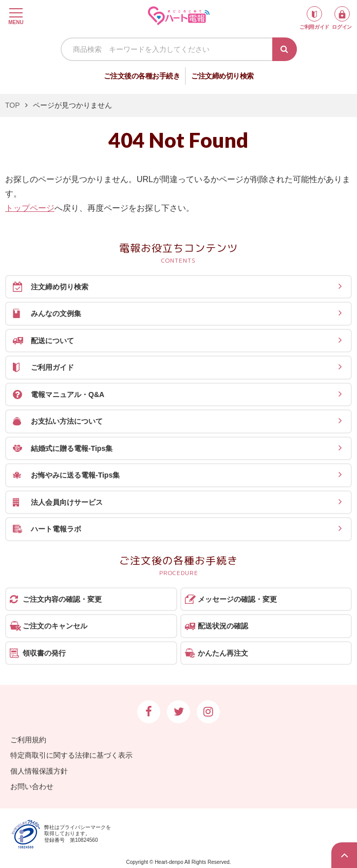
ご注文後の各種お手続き (142, 76)
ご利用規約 (28, 740)
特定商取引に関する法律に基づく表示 (71, 755)
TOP (13, 105)
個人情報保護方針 (39, 771)
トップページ (30, 208)
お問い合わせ (32, 786)
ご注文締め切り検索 (222, 76)
